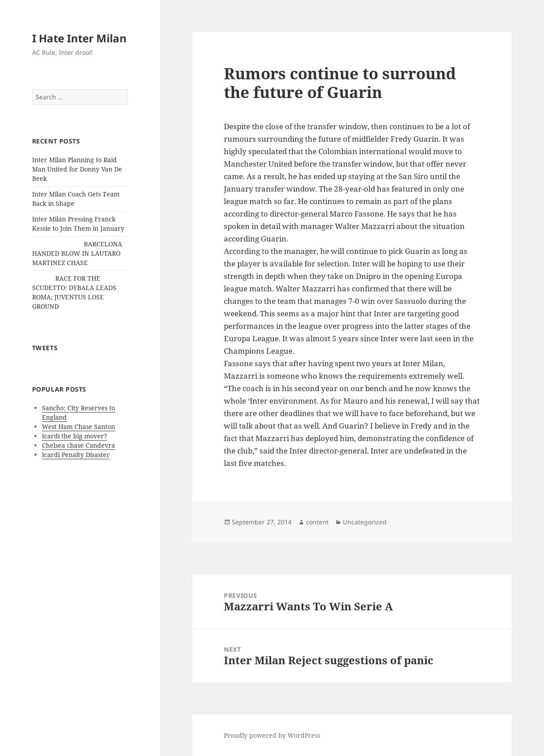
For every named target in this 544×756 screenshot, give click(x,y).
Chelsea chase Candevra (78, 445)
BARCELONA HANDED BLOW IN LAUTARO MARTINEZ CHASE (77, 253)
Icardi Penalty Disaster (76, 455)
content (317, 522)
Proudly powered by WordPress (272, 735)
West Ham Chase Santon (78, 427)
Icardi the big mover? (74, 436)
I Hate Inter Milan (79, 38)
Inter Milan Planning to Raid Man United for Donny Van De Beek (77, 169)
